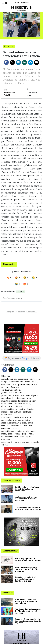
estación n (6, 439)
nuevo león (35, 379)
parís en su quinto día (28, 384)
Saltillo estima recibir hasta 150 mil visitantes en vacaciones (27, 489)
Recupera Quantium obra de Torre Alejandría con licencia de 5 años (28, 621)
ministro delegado (23, 398)
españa (5, 445)
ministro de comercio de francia (23, 382)
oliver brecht (7, 404)
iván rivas (28, 426)
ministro (18, 406)
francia (13, 379)
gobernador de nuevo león (13, 395)
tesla (18, 434)
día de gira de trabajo (11, 390)
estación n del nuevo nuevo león (15, 442)
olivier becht (7, 415)
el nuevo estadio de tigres (13, 437)
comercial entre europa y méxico (16, 420)
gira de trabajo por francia (21, 412)
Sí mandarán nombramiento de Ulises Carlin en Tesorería (28, 509)
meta (33, 431)
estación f (6, 384)
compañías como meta (11, 431)
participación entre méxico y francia (17, 409)
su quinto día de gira (10, 387)
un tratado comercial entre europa (16, 417)
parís (14, 384)
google (26, 431)
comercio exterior (22, 404)
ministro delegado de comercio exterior (19, 401)
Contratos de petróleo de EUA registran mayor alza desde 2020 (26, 499)
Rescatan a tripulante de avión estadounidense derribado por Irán (26, 579)
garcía (31, 423)
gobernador (23, 379)
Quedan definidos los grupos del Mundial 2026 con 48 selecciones (28, 611)
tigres (28, 437)
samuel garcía (32, 395)
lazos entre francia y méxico (14, 423)
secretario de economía (12, 426)
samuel (5, 379)
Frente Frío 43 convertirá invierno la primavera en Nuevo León (26, 601)
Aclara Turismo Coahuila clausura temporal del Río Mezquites (26, 569)
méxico (5, 412)
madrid (35, 442)
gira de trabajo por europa (13, 393)
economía (6, 428)
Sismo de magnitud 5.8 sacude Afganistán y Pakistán (28, 559)
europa (4, 382)
